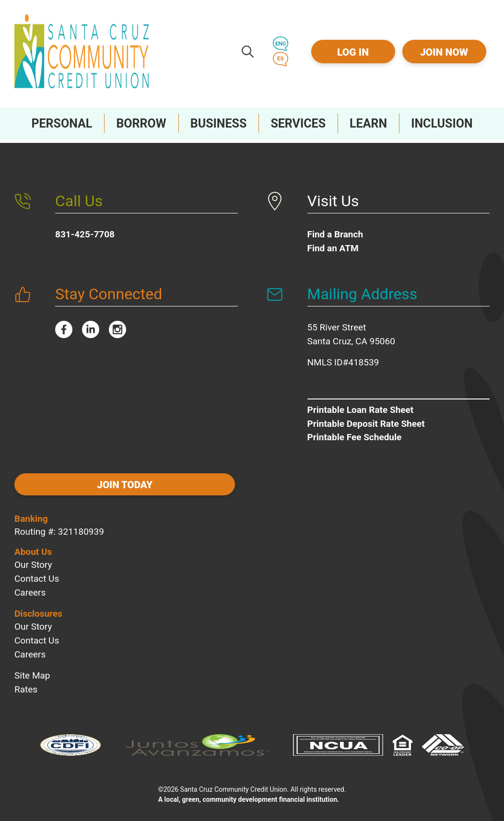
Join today (77, 482)
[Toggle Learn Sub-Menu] (368, 123)
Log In (353, 52)
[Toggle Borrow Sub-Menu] (141, 123)
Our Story (33, 558)
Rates (26, 683)
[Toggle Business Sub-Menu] (219, 123)
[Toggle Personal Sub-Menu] (62, 123)
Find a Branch (335, 230)
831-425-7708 (85, 230)
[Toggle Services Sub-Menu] (298, 123)
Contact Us (37, 572)
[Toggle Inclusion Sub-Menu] (442, 123)
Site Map (32, 669)
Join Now (444, 52)
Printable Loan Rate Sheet (361, 406)
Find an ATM (333, 244)
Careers (30, 586)
